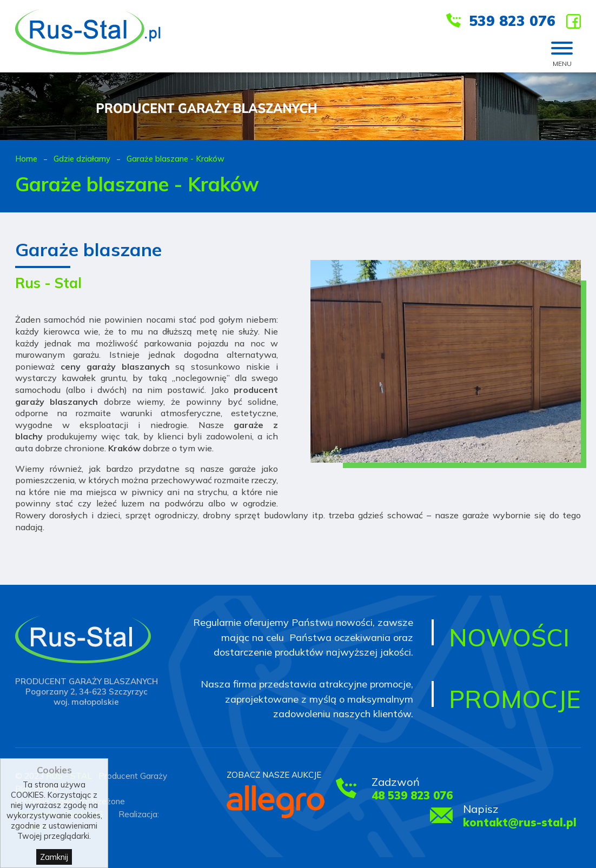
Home (26, 159)
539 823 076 (512, 21)
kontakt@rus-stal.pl (520, 822)
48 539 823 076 (412, 795)
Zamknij (54, 857)
